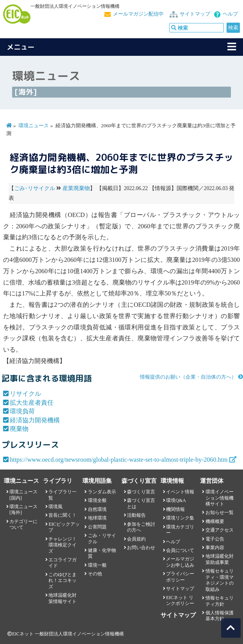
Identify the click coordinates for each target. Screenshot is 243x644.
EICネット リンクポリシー (180, 600)
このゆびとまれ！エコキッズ (63, 581)
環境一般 (97, 565)
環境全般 (97, 500)
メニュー (21, 47)
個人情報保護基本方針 (220, 616)
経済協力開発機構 (35, 420)
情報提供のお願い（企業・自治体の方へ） (188, 377)
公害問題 (97, 527)
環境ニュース (34, 126)
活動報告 (136, 515)
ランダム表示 (102, 492)
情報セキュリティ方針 (220, 601)
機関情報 (175, 509)
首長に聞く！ (63, 515)
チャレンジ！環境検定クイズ (63, 545)
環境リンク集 (180, 518)
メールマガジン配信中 (138, 14)
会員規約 (136, 539)
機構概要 (215, 521)
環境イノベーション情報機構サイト (220, 498)
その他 (95, 574)
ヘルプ (230, 14)
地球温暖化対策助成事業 (220, 559)
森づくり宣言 (141, 492)
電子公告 (215, 539)
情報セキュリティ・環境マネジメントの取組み (220, 580)
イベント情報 (180, 492)
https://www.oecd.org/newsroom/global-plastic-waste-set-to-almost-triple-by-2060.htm (119, 460)
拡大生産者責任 (32, 403)
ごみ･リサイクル (35, 188)
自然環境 (97, 509)
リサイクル (25, 394)
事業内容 (215, 548)
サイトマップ (195, 14)
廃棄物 (19, 429)
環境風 (55, 507)
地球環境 (97, 518)
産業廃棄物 (76, 188)
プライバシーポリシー (180, 577)
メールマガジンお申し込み (180, 562)
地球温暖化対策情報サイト (63, 598)
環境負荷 (22, 411)
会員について (180, 550)
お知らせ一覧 (220, 512)
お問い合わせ (141, 548)
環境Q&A (176, 500)
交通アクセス (220, 530)
